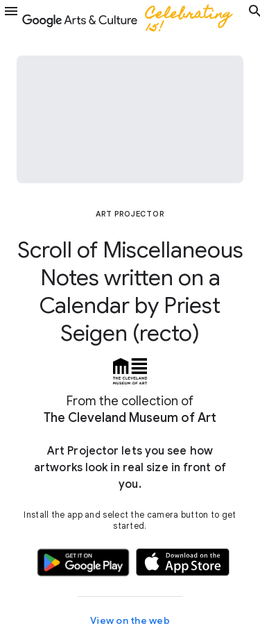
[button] (11, 19)
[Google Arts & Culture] (133, 19)
